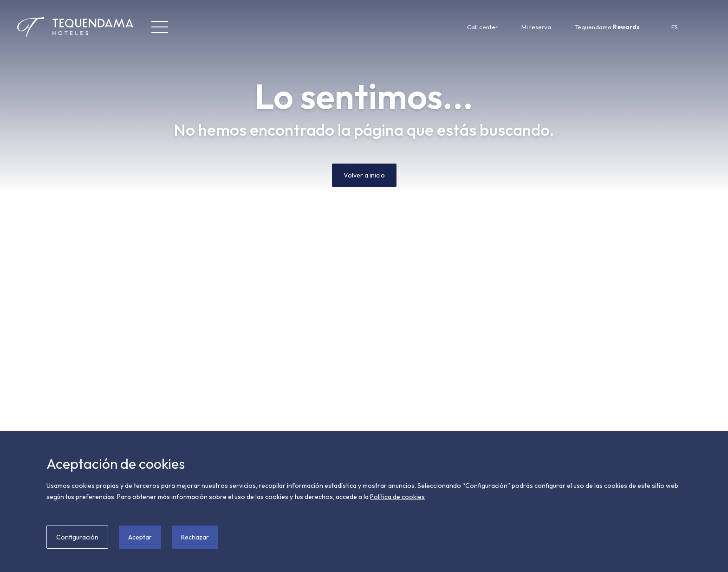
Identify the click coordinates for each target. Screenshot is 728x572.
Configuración (77, 537)
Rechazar (195, 537)
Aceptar (140, 537)
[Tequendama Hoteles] (58, 27)
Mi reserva (536, 27)
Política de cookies (397, 497)
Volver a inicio (364, 175)
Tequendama (607, 27)
